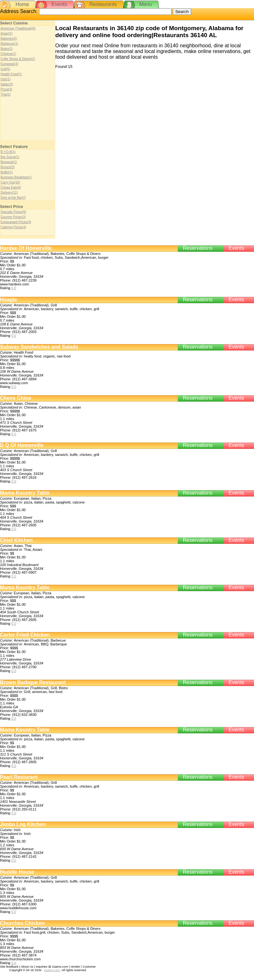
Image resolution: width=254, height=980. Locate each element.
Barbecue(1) (9, 44)
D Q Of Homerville (22, 445)
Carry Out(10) (10, 182)
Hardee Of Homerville (26, 248)
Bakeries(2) (9, 39)
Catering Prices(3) (13, 227)
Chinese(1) (8, 54)
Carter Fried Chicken (25, 635)
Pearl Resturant (19, 777)
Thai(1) (6, 94)
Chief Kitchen (16, 540)
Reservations (198, 248)
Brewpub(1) (9, 162)
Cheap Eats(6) (11, 187)
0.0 (14, 288)
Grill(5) (5, 69)
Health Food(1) (11, 74)
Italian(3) (7, 84)
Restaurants (103, 4)
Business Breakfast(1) (16, 177)
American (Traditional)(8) (18, 28)
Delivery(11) (9, 193)
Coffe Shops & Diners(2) (18, 59)
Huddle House (17, 872)
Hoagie (8, 300)
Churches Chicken (22, 923)
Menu (145, 4)
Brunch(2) (8, 167)
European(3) (10, 64)
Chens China (16, 398)
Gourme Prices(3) (13, 217)
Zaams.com (52, 970)
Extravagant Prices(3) (16, 222)
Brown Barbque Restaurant (33, 682)
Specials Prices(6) (13, 212)
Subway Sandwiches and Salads (39, 347)
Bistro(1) (7, 49)
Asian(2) (7, 33)
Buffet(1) (7, 172)
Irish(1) (6, 79)
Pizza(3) (7, 89)
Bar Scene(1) (10, 157)
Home (22, 4)
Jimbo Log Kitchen (23, 824)
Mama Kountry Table (25, 493)
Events (59, 4)
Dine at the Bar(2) (13, 198)
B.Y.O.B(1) (8, 152)
